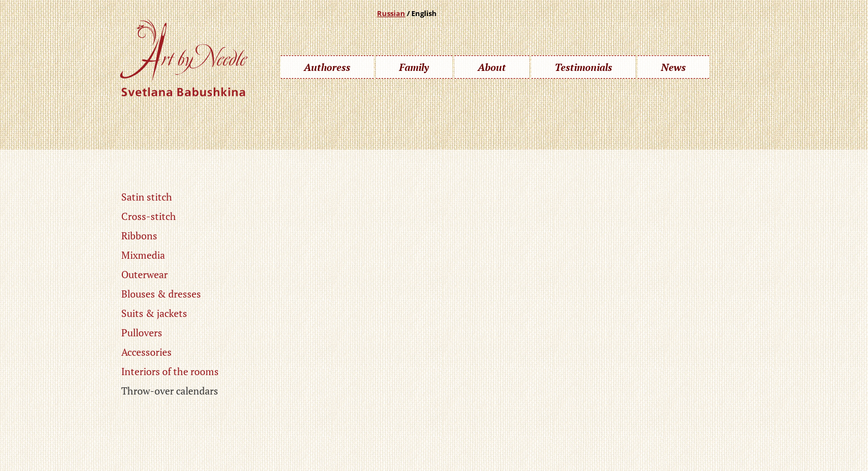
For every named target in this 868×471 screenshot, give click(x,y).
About (492, 67)
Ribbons (139, 235)
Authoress (327, 67)
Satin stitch (147, 197)
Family (414, 67)
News (673, 67)
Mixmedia (143, 255)
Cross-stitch (149, 216)
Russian (391, 13)
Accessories (146, 352)
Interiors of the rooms (170, 371)
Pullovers (142, 332)
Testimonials (583, 67)
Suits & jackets (154, 313)
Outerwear (144, 274)
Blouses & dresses (161, 294)
